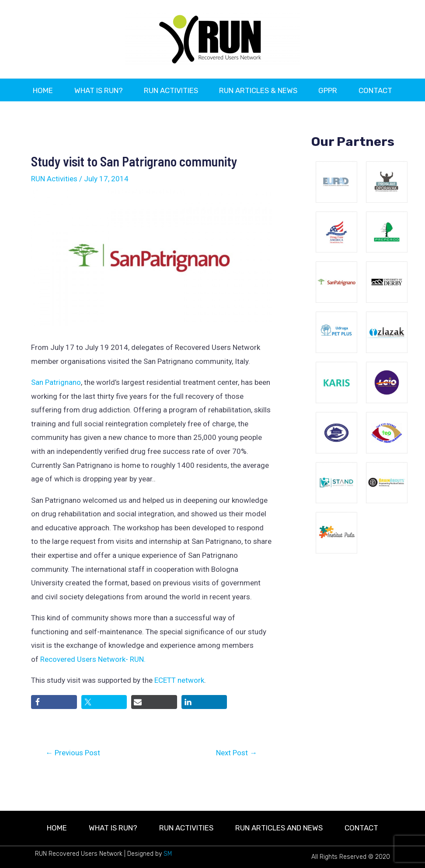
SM (168, 854)
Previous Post (73, 774)
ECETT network (179, 701)
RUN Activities (54, 200)
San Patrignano (56, 403)
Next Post (237, 774)
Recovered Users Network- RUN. (93, 680)
